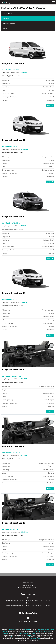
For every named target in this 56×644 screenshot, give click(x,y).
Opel (16, 632)
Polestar (4, 632)
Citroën (52, 630)
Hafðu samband (28, 583)
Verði (5, 29)
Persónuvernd (28, 585)
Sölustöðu (7, 19)
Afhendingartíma (9, 24)
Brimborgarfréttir (30, 613)
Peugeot (10, 632)
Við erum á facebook (28, 620)
